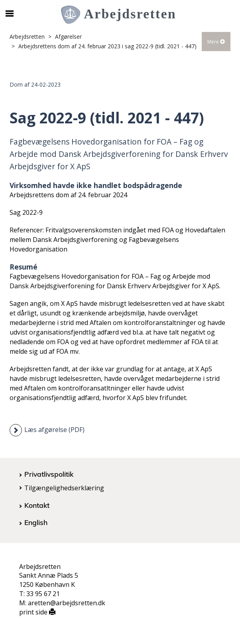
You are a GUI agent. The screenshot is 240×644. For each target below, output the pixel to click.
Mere (216, 42)
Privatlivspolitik (49, 474)
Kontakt (37, 505)
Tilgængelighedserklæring (64, 488)
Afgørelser (68, 37)
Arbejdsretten (27, 37)
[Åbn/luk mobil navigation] (10, 14)
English (36, 522)
